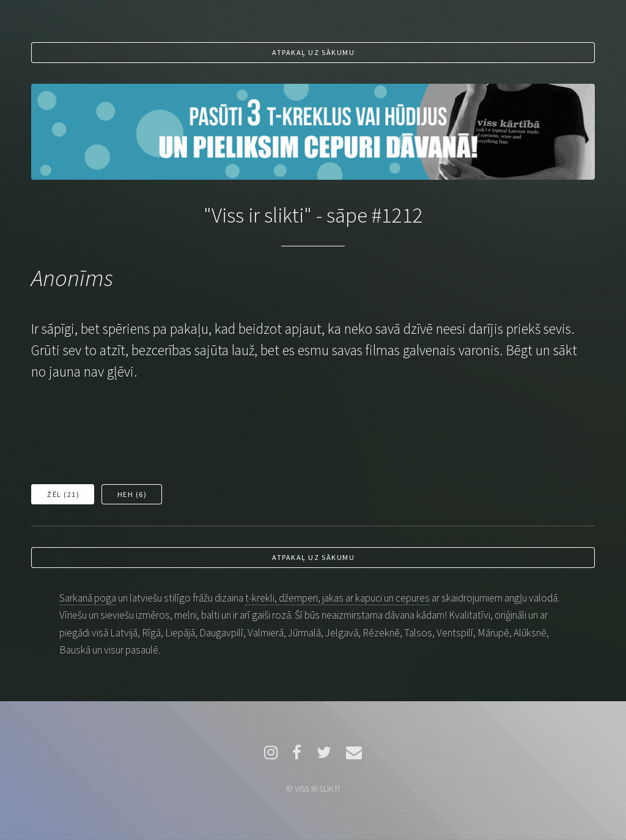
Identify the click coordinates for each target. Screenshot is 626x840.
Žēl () (63, 494)
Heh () (132, 494)
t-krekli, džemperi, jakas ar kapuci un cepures (337, 598)
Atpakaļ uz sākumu (313, 52)
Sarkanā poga (88, 598)
